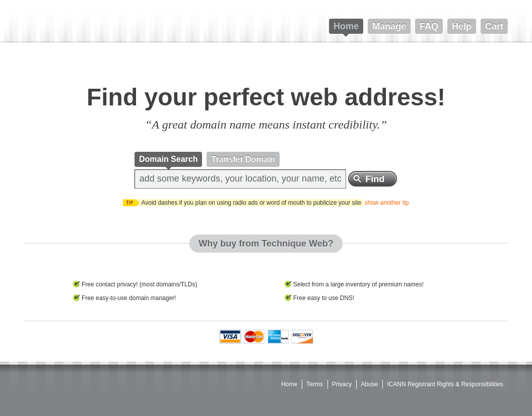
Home (289, 384)
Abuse (369, 384)
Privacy (342, 384)
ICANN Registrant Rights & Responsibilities (445, 384)
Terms (315, 384)
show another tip (386, 203)
